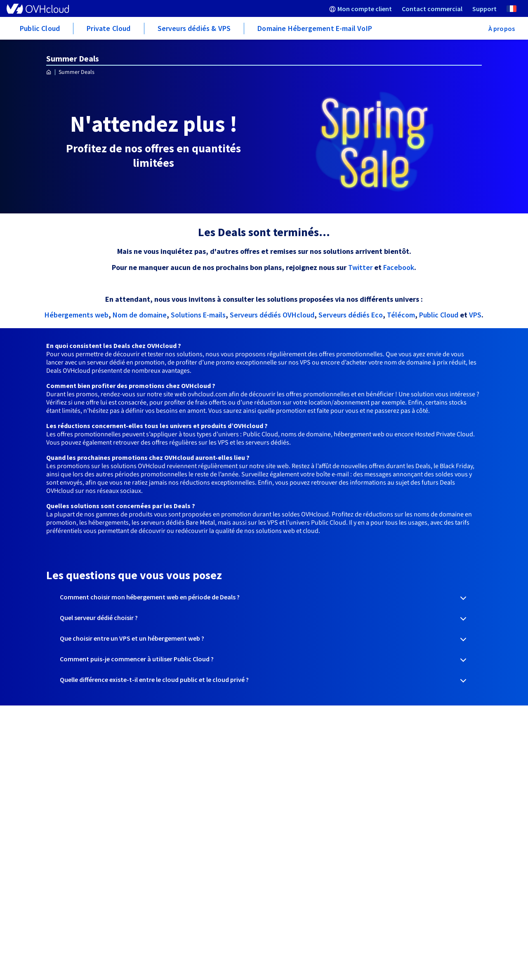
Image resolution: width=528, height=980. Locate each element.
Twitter (361, 267)
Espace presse (284, 755)
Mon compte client (70, 755)
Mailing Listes (62, 788)
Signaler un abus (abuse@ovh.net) (92, 821)
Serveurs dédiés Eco (351, 315)
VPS (475, 315)
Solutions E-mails (198, 315)
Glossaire (167, 780)
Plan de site (435, 931)
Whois (52, 805)
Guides (163, 763)
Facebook (399, 267)
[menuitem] (361, 8)
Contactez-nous (177, 805)
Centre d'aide (173, 755)
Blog (271, 763)
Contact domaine (69, 813)
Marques (55, 866)
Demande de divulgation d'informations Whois (78, 833)
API (47, 772)
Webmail (55, 763)
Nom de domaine (140, 315)
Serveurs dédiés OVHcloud (272, 315)
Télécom (401, 315)
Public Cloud (439, 315)
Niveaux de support (181, 796)
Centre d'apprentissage (187, 772)
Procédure (58, 780)
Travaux (55, 796)
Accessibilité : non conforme (351, 921)
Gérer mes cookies (413, 921)
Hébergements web (77, 315)
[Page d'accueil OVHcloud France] (49, 72)
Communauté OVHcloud (189, 788)
